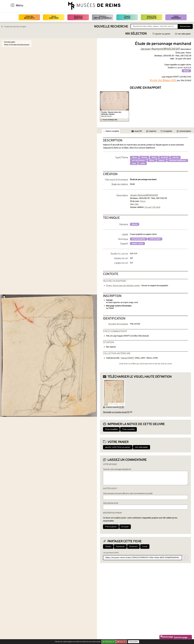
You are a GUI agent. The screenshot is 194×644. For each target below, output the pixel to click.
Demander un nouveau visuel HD (116, 412)
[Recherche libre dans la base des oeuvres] (154, 26)
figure (134, 158)
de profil (164, 158)
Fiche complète (128, 429)
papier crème (137, 244)
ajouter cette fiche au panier (118, 447)
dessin (186, 71)
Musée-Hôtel (152, 17)
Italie (137, 204)
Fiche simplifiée (111, 429)
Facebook (120, 547)
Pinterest (133, 547)
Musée (54, 17)
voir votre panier (183, 34)
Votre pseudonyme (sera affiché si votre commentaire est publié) (128, 494)
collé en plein (155, 239)
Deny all (122, 642)
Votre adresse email (110, 503)
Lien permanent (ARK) (111, 553)
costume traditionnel (178, 161)
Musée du (103, 17)
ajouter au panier (162, 34)
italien (154, 158)
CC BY (121, 407)
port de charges (138, 161)
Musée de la (78, 17)
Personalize (134, 642)
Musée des (29, 17)
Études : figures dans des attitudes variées (111, 113)
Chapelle (127, 17)
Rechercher (185, 27)
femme (144, 158)
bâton (152, 161)
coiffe (143, 164)
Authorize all (109, 642)
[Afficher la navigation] (12, 6)
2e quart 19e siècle (153, 207)
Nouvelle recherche (111, 27)
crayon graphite (139, 239)
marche (175, 158)
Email (145, 547)
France (143, 201)
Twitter (108, 547)
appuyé (161, 161)
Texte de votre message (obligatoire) (117, 469)
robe (134, 164)
